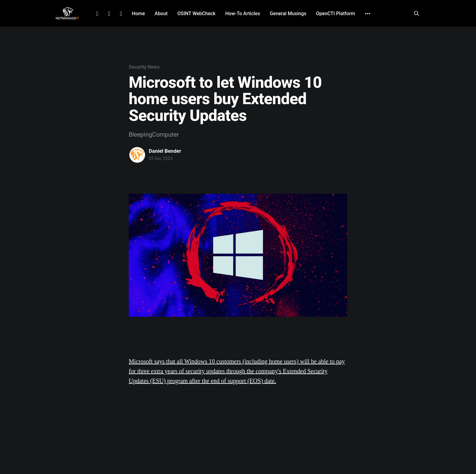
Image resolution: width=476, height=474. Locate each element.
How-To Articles (243, 14)
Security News (144, 67)
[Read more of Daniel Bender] (137, 155)
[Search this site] (416, 13)
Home (138, 14)
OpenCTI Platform (336, 14)
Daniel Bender (165, 151)
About (161, 14)
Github (121, 14)
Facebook (109, 14)
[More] (368, 14)
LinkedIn (97, 14)
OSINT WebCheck (196, 14)
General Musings (288, 14)
